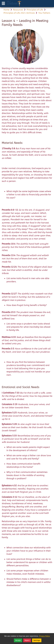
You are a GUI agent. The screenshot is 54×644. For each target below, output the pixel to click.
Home (6, 10)
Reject (27, 640)
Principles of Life (35, 10)
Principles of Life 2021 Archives (19, 13)
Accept (18, 640)
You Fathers (44, 13)
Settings (37, 640)
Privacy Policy (45, 636)
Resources (18, 10)
